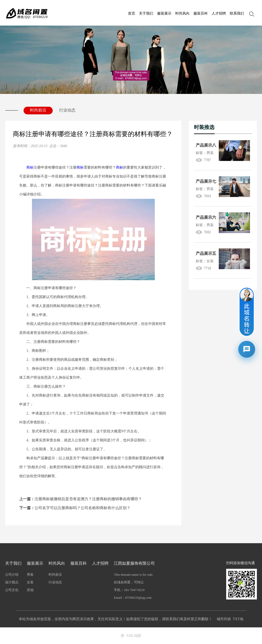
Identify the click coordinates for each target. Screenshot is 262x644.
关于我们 (146, 13)
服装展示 (164, 13)
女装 (30, 582)
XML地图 (134, 636)
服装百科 (201, 13)
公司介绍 (12, 575)
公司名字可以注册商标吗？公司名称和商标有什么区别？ (75, 508)
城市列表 (224, 619)
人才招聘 (219, 13)
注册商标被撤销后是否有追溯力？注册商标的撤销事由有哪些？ (81, 499)
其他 (30, 590)
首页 (132, 13)
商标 (30, 167)
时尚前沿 (38, 110)
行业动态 (67, 110)
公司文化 (12, 590)
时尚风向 (182, 13)
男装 (30, 575)
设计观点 (12, 582)
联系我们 (237, 13)
